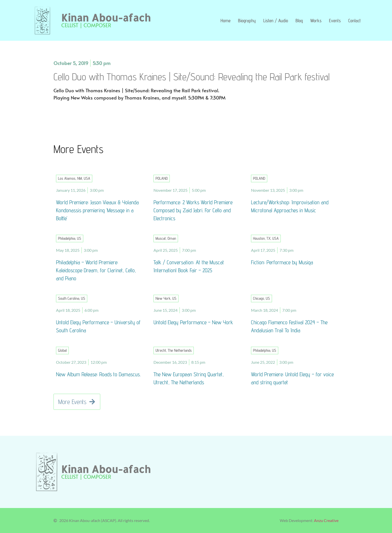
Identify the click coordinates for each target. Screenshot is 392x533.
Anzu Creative (326, 520)
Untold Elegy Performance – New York (193, 322)
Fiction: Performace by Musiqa (282, 262)
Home (225, 20)
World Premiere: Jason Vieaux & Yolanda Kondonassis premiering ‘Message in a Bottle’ (97, 210)
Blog (299, 20)
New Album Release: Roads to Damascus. (98, 374)
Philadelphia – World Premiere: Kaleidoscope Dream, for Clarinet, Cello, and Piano (96, 270)
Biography (247, 20)
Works (316, 20)
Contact (354, 20)
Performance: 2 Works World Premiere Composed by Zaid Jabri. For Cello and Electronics (193, 210)
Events (335, 20)
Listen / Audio (276, 20)
